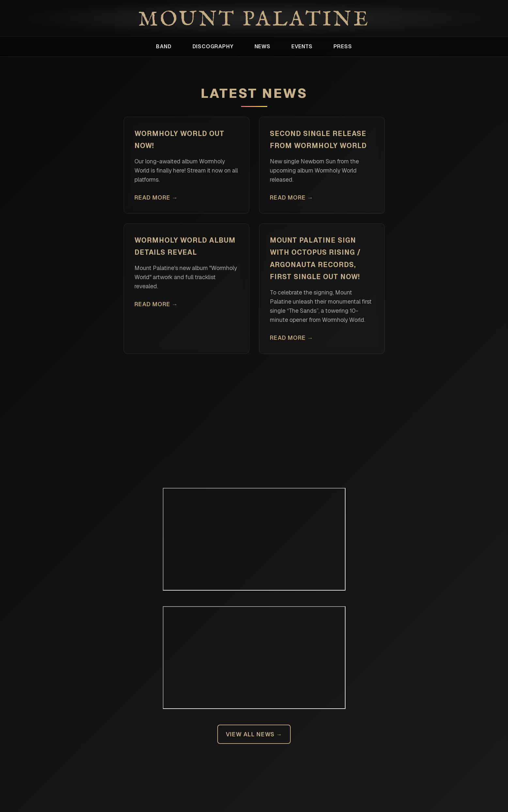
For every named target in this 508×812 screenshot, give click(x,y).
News (262, 46)
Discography (213, 46)
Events (302, 46)
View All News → (254, 734)
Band (164, 46)
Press (343, 46)
